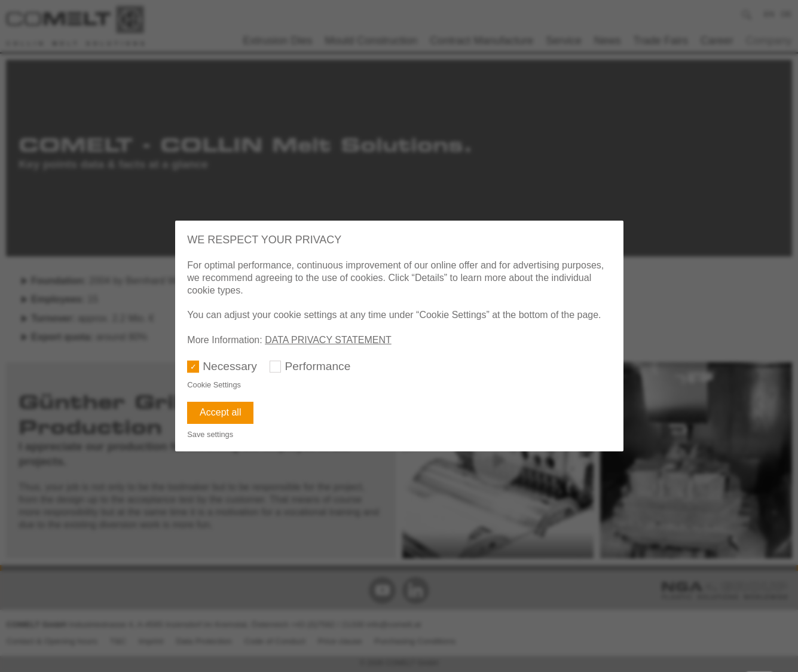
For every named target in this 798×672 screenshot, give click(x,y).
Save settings (210, 434)
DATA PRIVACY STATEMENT (328, 340)
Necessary (230, 366)
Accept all (220, 412)
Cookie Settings (214, 385)
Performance (318, 366)
